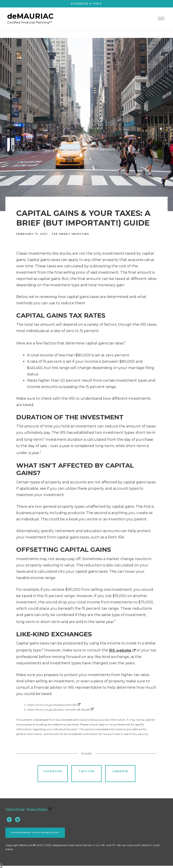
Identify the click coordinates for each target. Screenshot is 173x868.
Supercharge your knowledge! (35, 833)
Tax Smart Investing (70, 234)
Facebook (53, 773)
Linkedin (120, 773)
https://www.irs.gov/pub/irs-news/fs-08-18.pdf (60, 710)
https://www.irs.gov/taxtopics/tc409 (54, 705)
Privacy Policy (39, 809)
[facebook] (9, 820)
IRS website (122, 650)
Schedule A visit (87, 4)
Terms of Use (15, 809)
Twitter (86, 773)
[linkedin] (18, 820)
